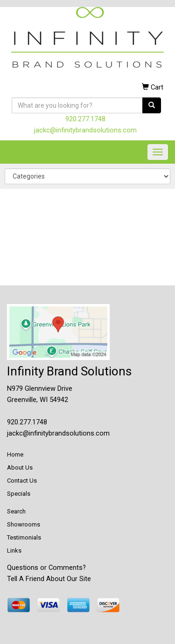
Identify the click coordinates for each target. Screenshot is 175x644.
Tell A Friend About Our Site (49, 579)
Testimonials (24, 537)
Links (14, 551)
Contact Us (22, 481)
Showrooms (24, 524)
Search (16, 511)
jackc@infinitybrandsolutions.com (85, 130)
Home (15, 454)
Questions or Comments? (46, 568)
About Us (20, 467)
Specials (19, 494)
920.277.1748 (85, 119)
